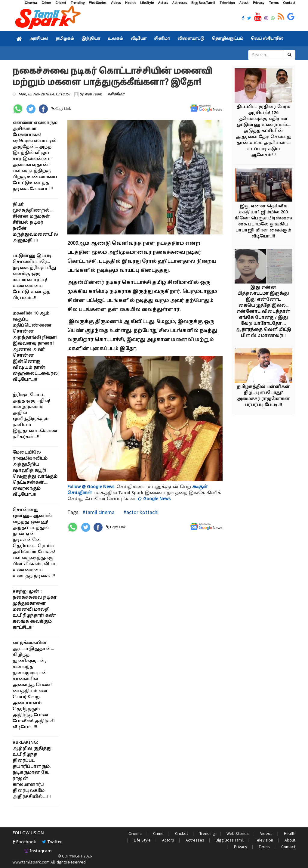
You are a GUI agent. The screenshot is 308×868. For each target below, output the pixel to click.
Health (130, 3)
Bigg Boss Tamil (203, 3)
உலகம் (115, 39)
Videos (116, 3)
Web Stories (98, 3)
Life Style (147, 3)
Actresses (180, 3)
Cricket (61, 3)
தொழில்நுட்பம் (228, 39)
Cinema (31, 3)
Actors (163, 3)
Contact (289, 3)
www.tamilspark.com (31, 862)
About (244, 3)
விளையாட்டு (191, 39)
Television (227, 3)
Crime (46, 3)
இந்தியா (91, 39)
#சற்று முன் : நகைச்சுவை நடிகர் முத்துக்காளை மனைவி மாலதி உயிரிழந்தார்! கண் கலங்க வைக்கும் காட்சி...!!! (35, 610)
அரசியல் (39, 39)
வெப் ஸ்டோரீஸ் (267, 39)
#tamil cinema (99, 512)
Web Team (93, 95)
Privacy (259, 3)
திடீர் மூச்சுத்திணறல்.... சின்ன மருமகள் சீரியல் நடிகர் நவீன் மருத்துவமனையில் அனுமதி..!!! (35, 223)
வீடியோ (139, 39)
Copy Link (63, 109)
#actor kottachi (140, 512)
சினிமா (162, 39)
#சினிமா (116, 95)
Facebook (24, 842)
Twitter (52, 842)
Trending (78, 3)
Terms (274, 3)
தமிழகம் (65, 39)
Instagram (38, 851)
